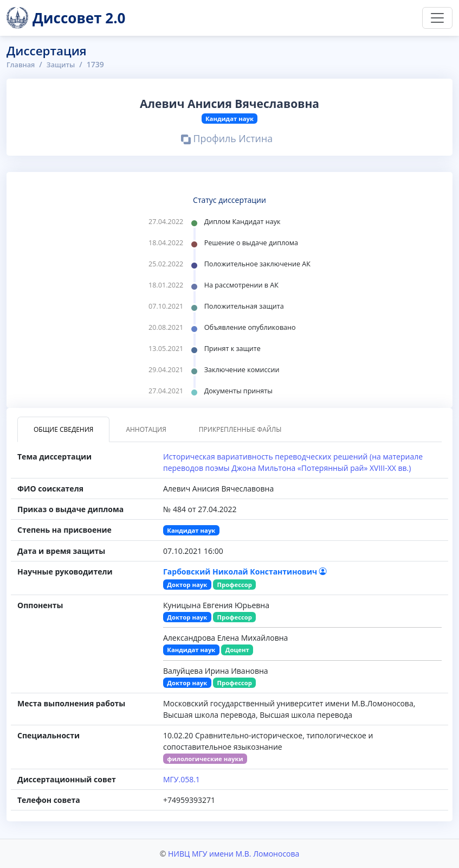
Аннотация (146, 429)
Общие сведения (63, 429)
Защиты (65, 64)
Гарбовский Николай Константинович (245, 572)
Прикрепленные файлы (240, 429)
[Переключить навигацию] (437, 18)
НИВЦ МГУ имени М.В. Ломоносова (234, 854)
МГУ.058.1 (182, 779)
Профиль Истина (227, 139)
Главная (22, 64)
